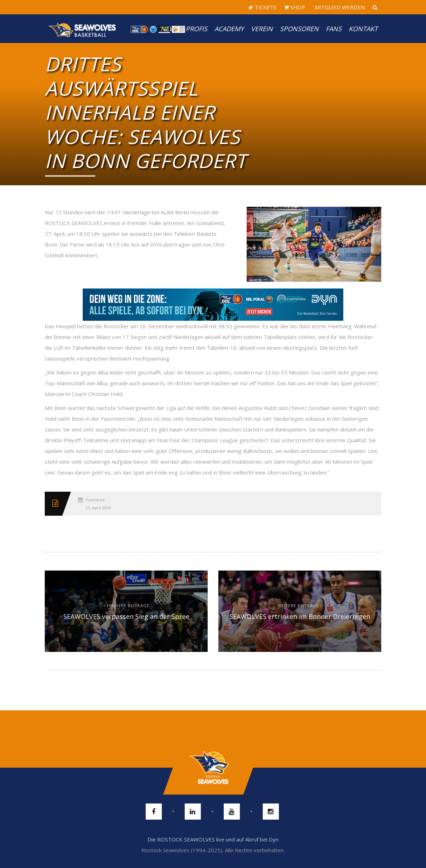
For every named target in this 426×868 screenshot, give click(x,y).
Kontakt (363, 29)
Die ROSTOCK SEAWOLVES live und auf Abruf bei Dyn (213, 839)
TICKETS (262, 7)
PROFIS (197, 29)
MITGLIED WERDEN (339, 7)
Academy (229, 29)
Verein (262, 29)
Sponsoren (299, 29)
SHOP (295, 7)
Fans (334, 29)
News (170, 29)
